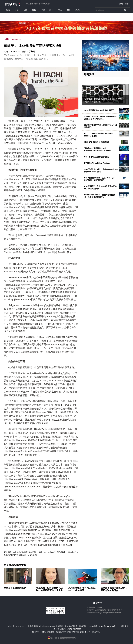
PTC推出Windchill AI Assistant (98, 163)
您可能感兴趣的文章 (15, 565)
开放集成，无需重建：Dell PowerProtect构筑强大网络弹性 (98, 149)
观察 (43, 10)
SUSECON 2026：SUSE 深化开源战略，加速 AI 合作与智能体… (101, 118)
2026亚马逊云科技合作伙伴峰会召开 (99, 110)
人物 (25, 10)
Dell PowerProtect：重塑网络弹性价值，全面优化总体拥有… (100, 196)
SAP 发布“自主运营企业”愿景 (97, 157)
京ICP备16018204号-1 (108, 626)
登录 (127, 4)
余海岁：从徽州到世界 (15, 588)
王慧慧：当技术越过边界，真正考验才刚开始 (114, 589)
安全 (60, 10)
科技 (34, 10)
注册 (121, 4)
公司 (17, 10)
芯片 (69, 10)
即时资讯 (89, 74)
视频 (78, 10)
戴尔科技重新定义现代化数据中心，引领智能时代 (101, 126)
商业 (51, 10)
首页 (8, 10)
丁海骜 (32, 52)
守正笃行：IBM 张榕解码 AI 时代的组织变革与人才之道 (50, 589)
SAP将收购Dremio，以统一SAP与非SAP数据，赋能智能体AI (100, 179)
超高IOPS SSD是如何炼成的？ (97, 142)
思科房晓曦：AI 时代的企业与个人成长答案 (82, 589)
